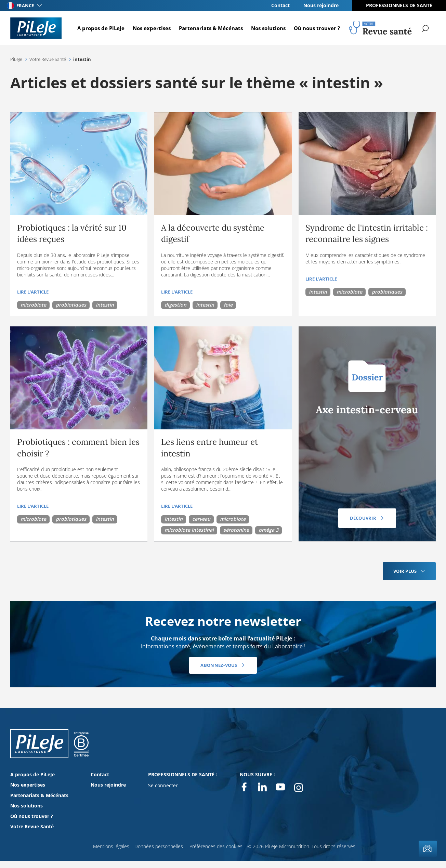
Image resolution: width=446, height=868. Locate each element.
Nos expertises (151, 28)
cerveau (201, 519)
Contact (280, 5)
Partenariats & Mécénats (211, 28)
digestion (175, 305)
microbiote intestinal (189, 530)
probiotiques (71, 305)
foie (228, 305)
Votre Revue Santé (32, 826)
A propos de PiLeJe (101, 28)
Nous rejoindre (321, 5)
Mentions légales (111, 846)
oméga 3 (268, 530)
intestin (105, 305)
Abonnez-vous (219, 665)
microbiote (33, 305)
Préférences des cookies (216, 846)
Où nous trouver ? (317, 28)
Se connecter (163, 785)
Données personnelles (159, 846)
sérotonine (236, 530)
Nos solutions (268, 28)
